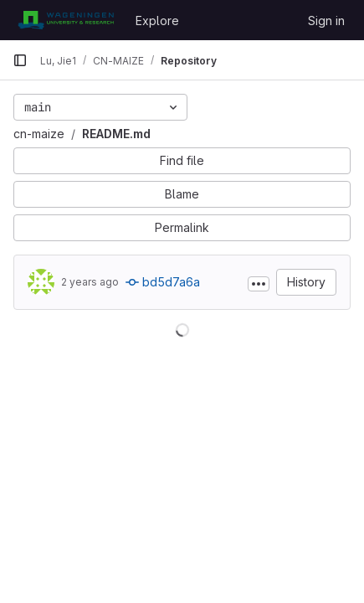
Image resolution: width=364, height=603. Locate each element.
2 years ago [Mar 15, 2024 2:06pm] (90, 282)
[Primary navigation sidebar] (20, 60)
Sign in (326, 21)
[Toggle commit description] (259, 284)
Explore (157, 21)
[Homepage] (66, 20)
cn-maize (39, 134)
